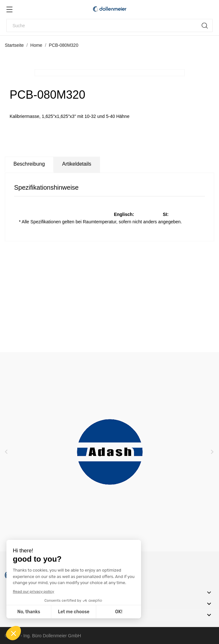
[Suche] (109, 25)
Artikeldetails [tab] (77, 164)
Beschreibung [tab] (29, 164)
